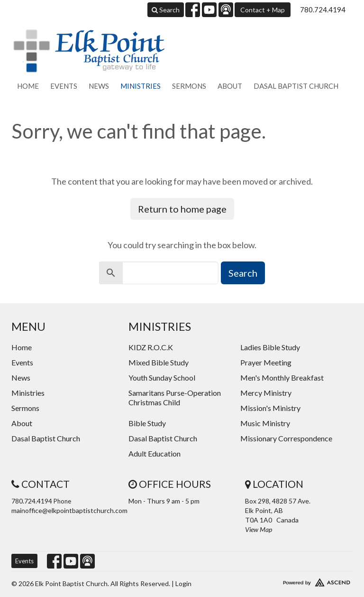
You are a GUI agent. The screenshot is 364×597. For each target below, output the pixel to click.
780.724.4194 (323, 9)
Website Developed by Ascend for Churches (299, 580)
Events (64, 86)
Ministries (141, 86)
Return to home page (182, 209)
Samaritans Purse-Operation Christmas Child (175, 397)
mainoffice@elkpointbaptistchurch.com (69, 510)
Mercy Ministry (266, 393)
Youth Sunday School (162, 378)
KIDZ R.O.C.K (151, 347)
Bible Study (147, 423)
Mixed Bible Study (159, 362)
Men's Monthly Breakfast (282, 378)
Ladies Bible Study (270, 347)
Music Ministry (265, 423)
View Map (259, 529)
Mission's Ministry (270, 408)
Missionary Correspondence (286, 438)
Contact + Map (263, 10)
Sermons (189, 86)
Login (183, 583)
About (230, 86)
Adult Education (155, 453)
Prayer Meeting (266, 362)
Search (166, 10)
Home (28, 86)
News (99, 86)
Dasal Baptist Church (296, 86)
